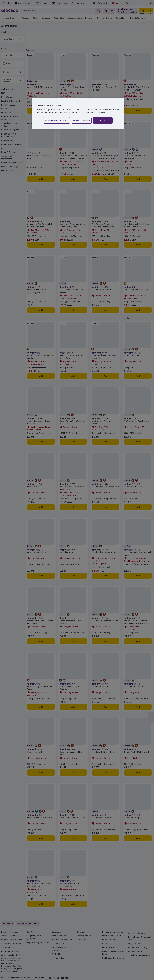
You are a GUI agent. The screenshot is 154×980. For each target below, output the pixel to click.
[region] (78, 113)
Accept (103, 120)
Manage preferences (81, 120)
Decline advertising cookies (57, 120)
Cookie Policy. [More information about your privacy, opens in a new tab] (100, 112)
